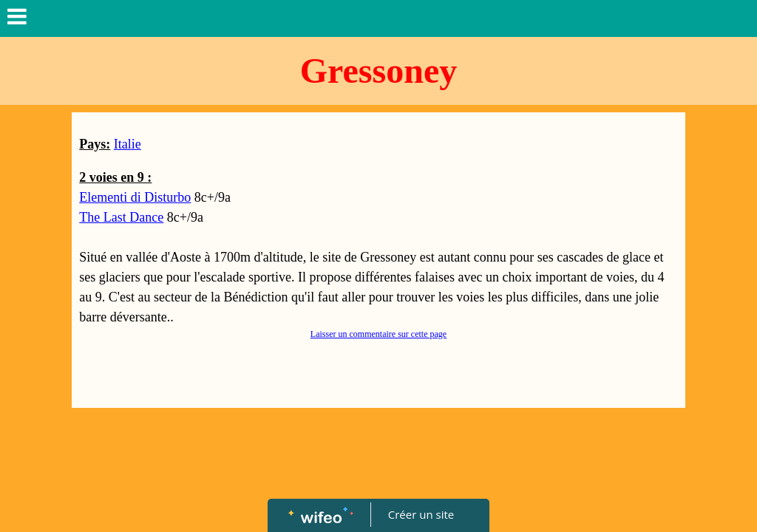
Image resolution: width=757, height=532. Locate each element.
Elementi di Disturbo (135, 197)
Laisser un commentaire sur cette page (378, 334)
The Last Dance (121, 217)
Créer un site (421, 514)
